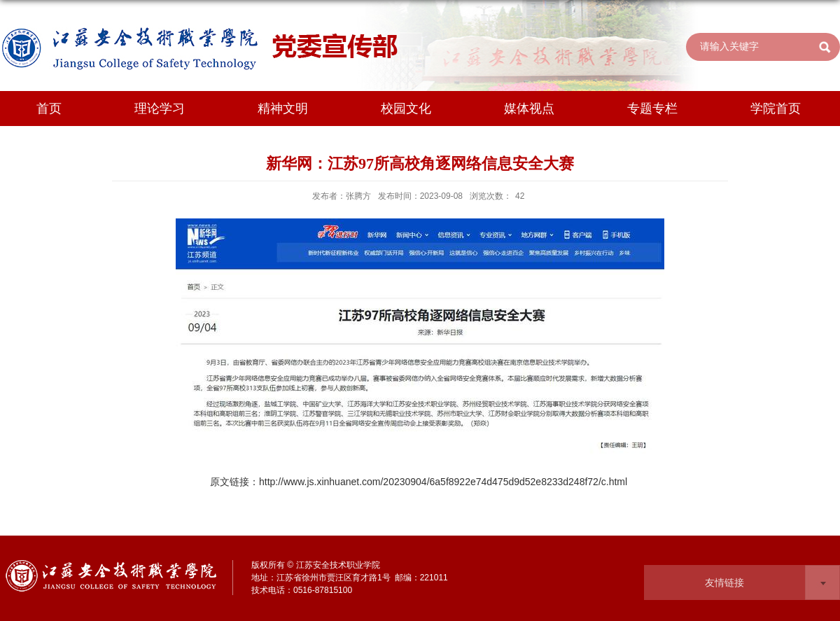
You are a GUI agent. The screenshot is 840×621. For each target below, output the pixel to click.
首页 (49, 109)
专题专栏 (652, 109)
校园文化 (406, 109)
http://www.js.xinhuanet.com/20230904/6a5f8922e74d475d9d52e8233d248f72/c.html (443, 482)
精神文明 (283, 109)
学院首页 (776, 109)
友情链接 (724, 582)
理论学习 (160, 109)
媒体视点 (529, 109)
